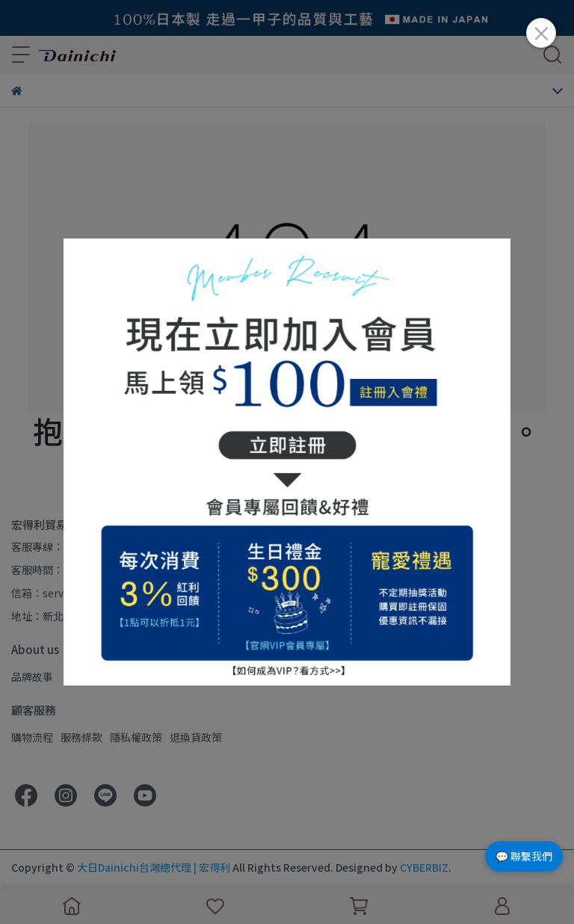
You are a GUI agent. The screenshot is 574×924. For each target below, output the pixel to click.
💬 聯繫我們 (524, 856)
